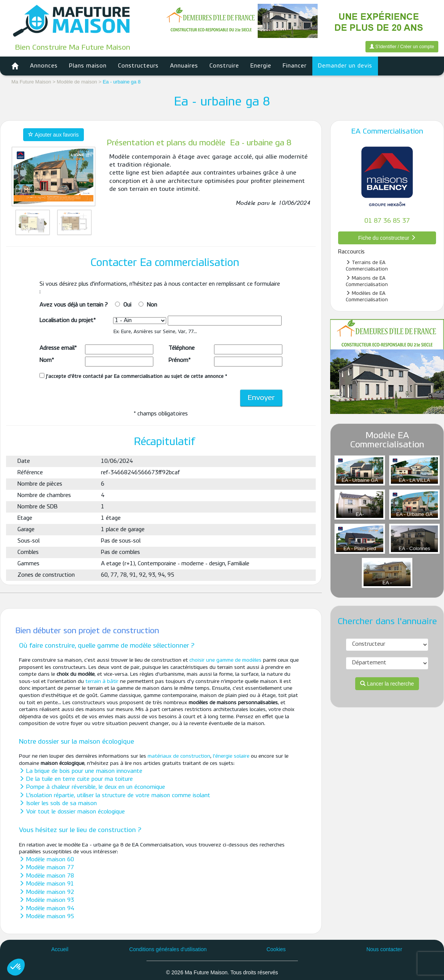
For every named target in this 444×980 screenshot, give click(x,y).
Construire (224, 66)
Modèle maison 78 (46, 876)
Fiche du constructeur (387, 238)
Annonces (44, 66)
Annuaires (184, 66)
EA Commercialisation (387, 132)
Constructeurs (138, 66)
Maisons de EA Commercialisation (367, 281)
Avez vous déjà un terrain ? (74, 305)
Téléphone (182, 348)
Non (152, 305)
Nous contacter (384, 949)
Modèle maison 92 (46, 892)
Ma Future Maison (31, 82)
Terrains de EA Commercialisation (367, 266)
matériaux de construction (179, 756)
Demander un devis (345, 66)
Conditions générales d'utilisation (168, 949)
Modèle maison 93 (46, 900)
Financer (295, 66)
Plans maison (88, 66)
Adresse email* (58, 348)
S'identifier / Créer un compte (402, 47)
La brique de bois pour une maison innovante (81, 771)
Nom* (47, 360)
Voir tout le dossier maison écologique (72, 812)
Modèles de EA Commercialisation (367, 297)
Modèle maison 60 (46, 860)
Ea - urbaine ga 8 (122, 82)
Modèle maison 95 (46, 917)
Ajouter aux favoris (53, 135)
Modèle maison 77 (46, 868)
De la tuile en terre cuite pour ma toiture (76, 779)
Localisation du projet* (68, 321)
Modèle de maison (77, 82)
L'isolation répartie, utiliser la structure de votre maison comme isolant (115, 796)
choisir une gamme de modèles (225, 660)
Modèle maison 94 (46, 909)
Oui (127, 305)
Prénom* (179, 360)
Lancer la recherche (387, 684)
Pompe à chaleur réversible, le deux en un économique (92, 787)
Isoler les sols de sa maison (58, 804)
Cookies (276, 949)
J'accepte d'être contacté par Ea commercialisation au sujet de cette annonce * (133, 376)
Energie (261, 66)
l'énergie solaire (231, 756)
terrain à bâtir (102, 682)
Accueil (60, 949)
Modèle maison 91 (46, 884)
